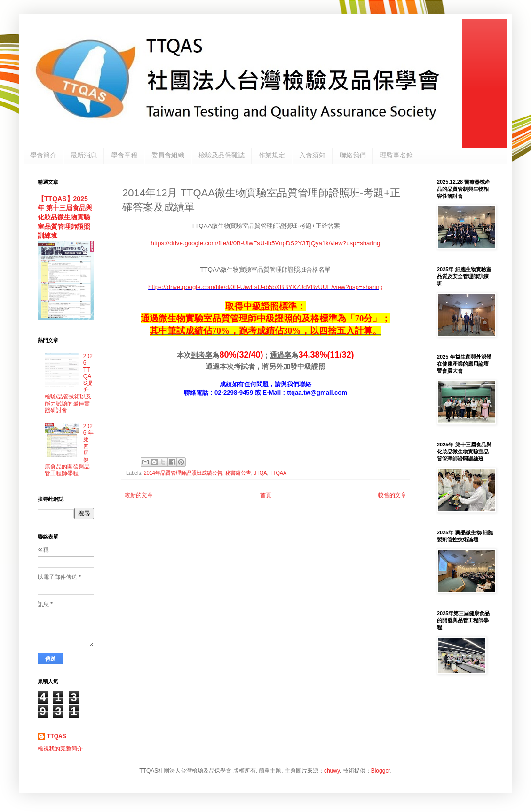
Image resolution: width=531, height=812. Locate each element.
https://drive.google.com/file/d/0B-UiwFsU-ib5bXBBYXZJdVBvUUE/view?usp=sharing (265, 287)
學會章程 (124, 155)
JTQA (261, 473)
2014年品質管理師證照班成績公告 (183, 473)
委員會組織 (168, 155)
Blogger (381, 771)
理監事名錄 (396, 155)
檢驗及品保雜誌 (222, 155)
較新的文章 (139, 495)
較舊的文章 (392, 495)
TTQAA (278, 473)
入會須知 (312, 155)
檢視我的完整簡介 (60, 749)
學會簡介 (43, 155)
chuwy (332, 771)
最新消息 (84, 155)
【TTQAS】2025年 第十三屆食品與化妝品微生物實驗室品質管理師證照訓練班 (65, 217)
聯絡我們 (353, 155)
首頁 (266, 495)
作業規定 (272, 155)
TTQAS (57, 736)
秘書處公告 (238, 473)
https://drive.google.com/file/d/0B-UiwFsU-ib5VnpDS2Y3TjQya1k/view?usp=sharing (266, 243)
